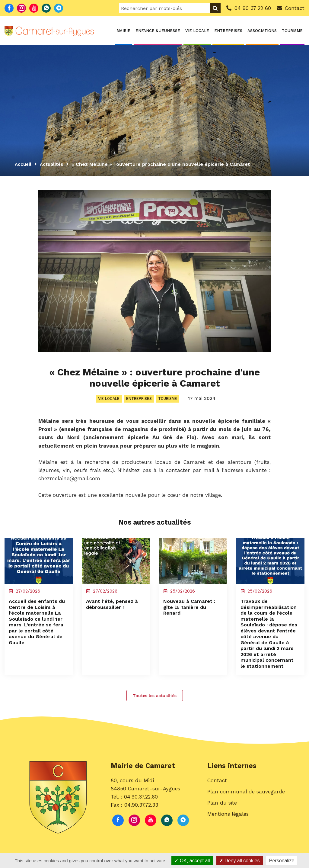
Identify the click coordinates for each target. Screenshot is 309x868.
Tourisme (292, 31)
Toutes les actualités (155, 707)
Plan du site (222, 817)
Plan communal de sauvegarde (246, 805)
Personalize (282, 861)
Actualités (53, 164)
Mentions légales (228, 828)
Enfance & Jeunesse (158, 31)
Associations (262, 31)
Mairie (123, 31)
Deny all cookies (240, 861)
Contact (217, 794)
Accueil (24, 164)
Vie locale (197, 31)
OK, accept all (192, 861)
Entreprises (228, 31)
